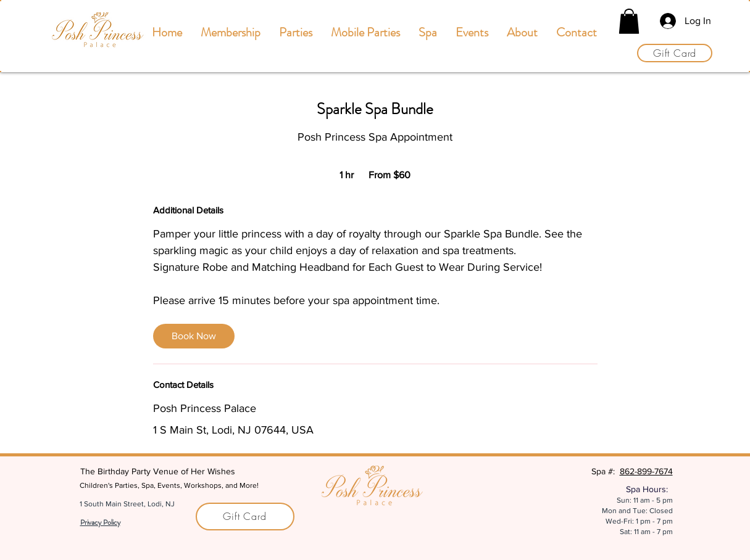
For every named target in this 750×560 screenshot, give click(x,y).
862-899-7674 (646, 471)
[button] (629, 21)
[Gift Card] (675, 53)
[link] (194, 336)
